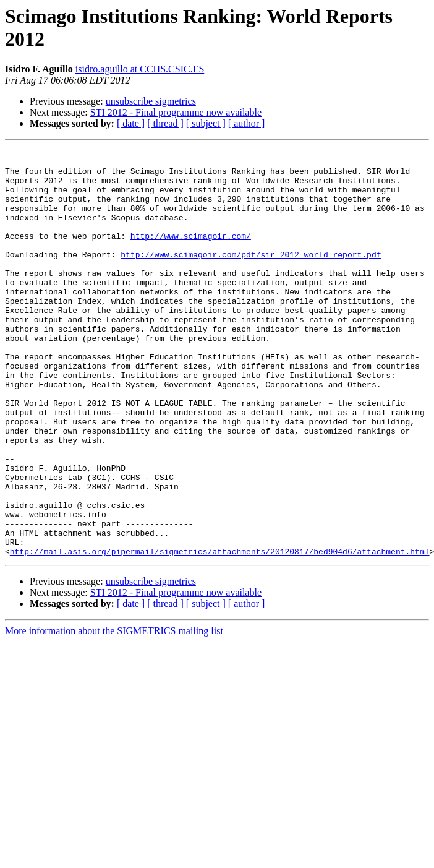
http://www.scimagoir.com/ (191, 254)
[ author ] (247, 123)
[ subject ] (206, 123)
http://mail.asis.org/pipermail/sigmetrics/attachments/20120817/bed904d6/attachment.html (220, 633)
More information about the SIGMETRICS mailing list (114, 712)
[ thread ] (165, 123)
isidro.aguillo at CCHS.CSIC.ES (140, 69)
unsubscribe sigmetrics (151, 101)
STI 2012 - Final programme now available (176, 112)
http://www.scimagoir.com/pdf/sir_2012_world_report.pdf (251, 277)
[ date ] (131, 123)
